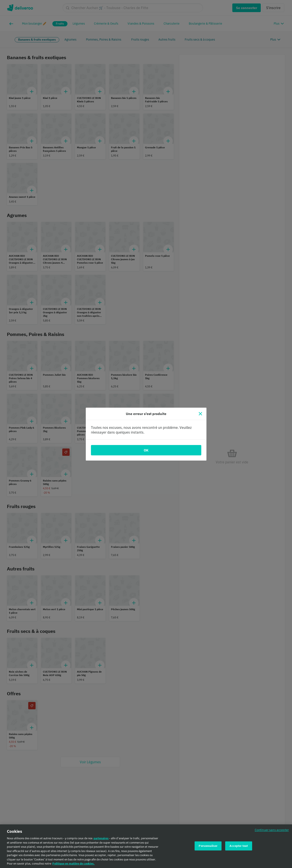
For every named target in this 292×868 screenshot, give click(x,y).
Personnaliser (208, 847)
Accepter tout (239, 847)
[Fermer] (200, 414)
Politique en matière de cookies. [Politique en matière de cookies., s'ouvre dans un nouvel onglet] (73, 865)
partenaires (101, 840)
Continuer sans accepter (272, 832)
